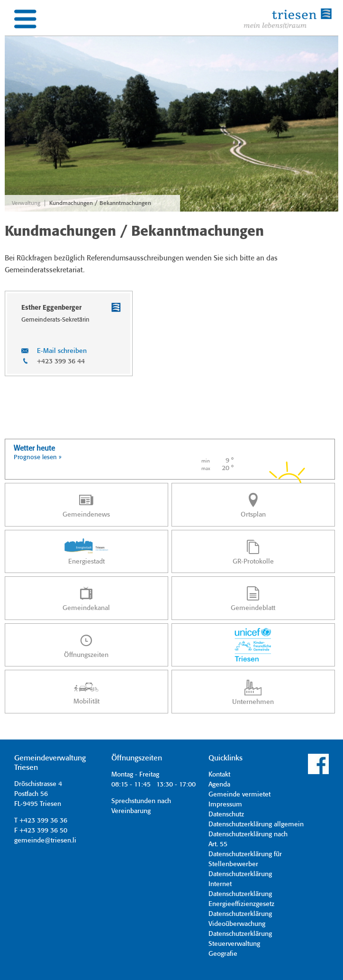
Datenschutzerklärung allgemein (256, 824)
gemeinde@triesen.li (45, 841)
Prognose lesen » (38, 458)
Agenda (219, 785)
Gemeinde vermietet (239, 795)
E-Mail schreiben (62, 351)
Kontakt (219, 775)
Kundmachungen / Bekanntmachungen (100, 203)
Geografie (223, 954)
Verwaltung (26, 203)
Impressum (225, 804)
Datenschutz (226, 814)
